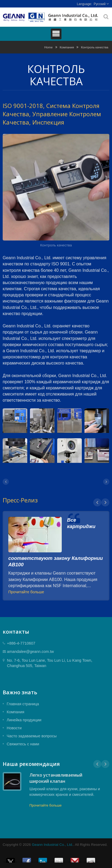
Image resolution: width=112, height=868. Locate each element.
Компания (67, 47)
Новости (14, 728)
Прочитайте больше (26, 592)
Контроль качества (95, 47)
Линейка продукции (24, 720)
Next (105, 502)
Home (49, 47)
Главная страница (23, 704)
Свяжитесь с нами (23, 744)
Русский (100, 4)
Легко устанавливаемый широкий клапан (56, 778)
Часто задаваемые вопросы (32, 736)
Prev (97, 502)
